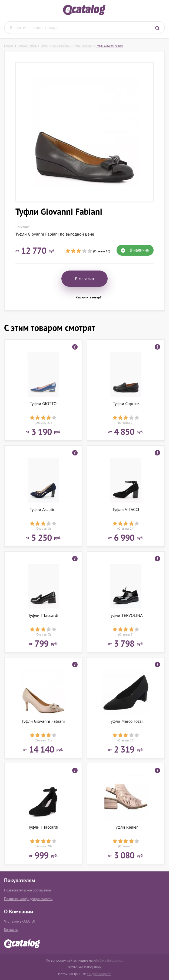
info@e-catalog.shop (108, 960)
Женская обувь (61, 46)
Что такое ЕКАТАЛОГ (20, 921)
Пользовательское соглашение (27, 890)
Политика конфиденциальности (28, 899)
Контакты (11, 930)
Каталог (9, 46)
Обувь (44, 46)
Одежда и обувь (27, 46)
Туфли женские (83, 46)
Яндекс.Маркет (99, 974)
